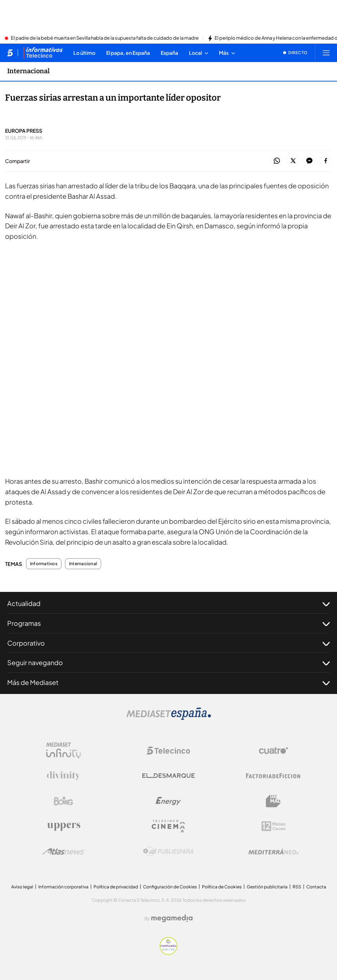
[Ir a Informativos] (43, 53)
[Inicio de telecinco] (10, 53)
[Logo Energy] (168, 801)
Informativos (44, 564)
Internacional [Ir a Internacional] (28, 71)
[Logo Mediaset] (169, 718)
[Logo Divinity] (64, 776)
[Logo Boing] (64, 801)
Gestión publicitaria (267, 887)
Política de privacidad (116, 887)
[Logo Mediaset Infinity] (64, 751)
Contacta (316, 887)
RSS (297, 887)
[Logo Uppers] (64, 826)
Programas (168, 623)
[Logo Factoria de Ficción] (273, 776)
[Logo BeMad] (273, 801)
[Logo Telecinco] (168, 751)
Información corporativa (63, 887)
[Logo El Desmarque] (168, 776)
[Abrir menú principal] (326, 53)
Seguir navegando (168, 663)
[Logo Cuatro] (273, 751)
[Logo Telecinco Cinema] (168, 826)
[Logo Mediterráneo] (273, 852)
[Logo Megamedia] (172, 918)
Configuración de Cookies (170, 887)
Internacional (83, 564)
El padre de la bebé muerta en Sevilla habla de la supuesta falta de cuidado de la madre (105, 38)
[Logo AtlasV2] (63, 851)
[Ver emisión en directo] (295, 53)
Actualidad (168, 603)
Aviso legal (22, 887)
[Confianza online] (168, 953)
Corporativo (168, 643)
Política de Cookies (222, 887)
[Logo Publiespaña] (168, 852)
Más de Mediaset (168, 682)
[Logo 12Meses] (274, 826)
